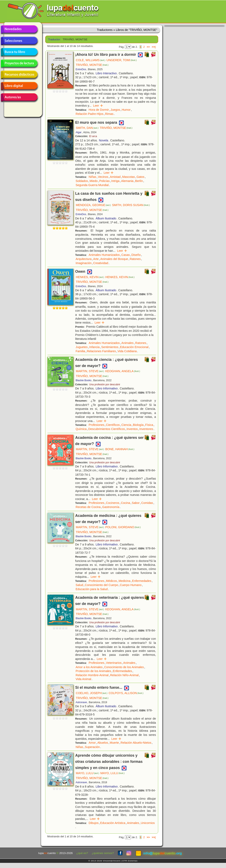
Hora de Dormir (99, 110)
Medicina (125, 581)
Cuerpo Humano (131, 585)
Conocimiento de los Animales (124, 667)
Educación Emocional (134, 347)
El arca (93, 136)
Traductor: (54, 39)
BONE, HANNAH (120, 449)
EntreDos (81, 69)
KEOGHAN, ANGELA (123, 371)
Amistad (115, 177)
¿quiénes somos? (103, 853)
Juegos (115, 110)
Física (149, 425)
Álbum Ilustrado (106, 218)
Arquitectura (84, 259)
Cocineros (113, 503)
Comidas (147, 503)
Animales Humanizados (104, 255)
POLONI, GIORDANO (123, 527)
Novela (104, 140)
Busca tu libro (19, 52)
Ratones (135, 259)
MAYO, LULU (87, 773)
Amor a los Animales (89, 667)
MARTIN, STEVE (90, 371)
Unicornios (148, 823)
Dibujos (94, 823)
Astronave (81, 702)
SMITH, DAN (87, 128)
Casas (126, 255)
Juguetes (82, 347)
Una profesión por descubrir (105, 384)
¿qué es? (82, 853)
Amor (92, 743)
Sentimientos (110, 347)
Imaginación (84, 263)
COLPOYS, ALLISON (126, 693)
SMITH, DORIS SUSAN (131, 205)
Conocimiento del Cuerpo (101, 585)
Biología (138, 425)
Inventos (132, 429)
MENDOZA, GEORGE (93, 205)
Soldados (82, 181)
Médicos (112, 581)
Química (81, 429)
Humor (126, 110)
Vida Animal (83, 679)
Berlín (139, 181)
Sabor (136, 503)
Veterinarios (114, 663)
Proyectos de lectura (19, 63)
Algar (79, 132)
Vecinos (103, 177)
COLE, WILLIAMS (91, 60)
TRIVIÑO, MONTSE (92, 65)
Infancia (94, 347)
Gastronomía (111, 507)
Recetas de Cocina (88, 507)
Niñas (93, 177)
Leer (98, 106)
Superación (92, 747)
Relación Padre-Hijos (89, 114)
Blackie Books (84, 380)
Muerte (114, 743)
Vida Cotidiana (127, 351)
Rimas (109, 114)
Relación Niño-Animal (124, 675)
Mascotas (129, 177)
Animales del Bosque (114, 259)
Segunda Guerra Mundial (92, 185)
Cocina (125, 503)
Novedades (19, 29)
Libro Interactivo (106, 73)
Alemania (127, 181)
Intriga (115, 181)
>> (148, 47)
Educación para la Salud (92, 589)
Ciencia (126, 425)
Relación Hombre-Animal (92, 675)
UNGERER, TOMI (122, 60)
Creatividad (101, 263)
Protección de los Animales (93, 671)
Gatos (140, 177)
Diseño (136, 255)
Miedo (94, 181)
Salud (79, 585)
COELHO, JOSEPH (92, 693)
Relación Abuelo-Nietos (136, 743)
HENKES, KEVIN (90, 277)
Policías (104, 181)
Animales (127, 343)
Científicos (113, 425)
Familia (80, 351)
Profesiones (97, 425)
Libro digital (19, 86)
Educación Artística (113, 823)
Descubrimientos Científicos (107, 429)
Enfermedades (142, 581)
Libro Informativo (107, 388)
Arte (96, 259)
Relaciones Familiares (101, 351)
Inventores (146, 429)
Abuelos (103, 743)
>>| (154, 47)
